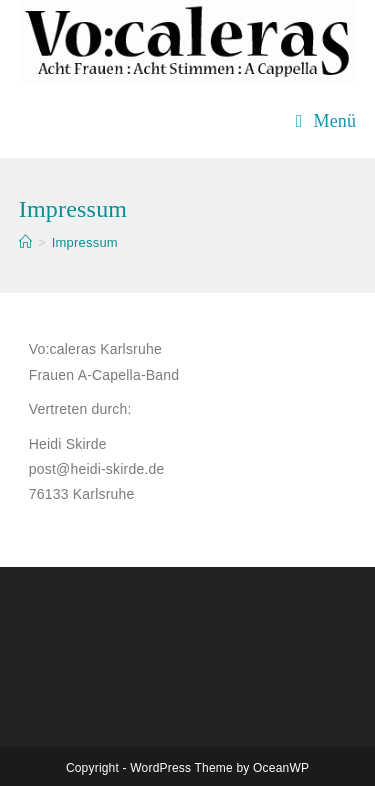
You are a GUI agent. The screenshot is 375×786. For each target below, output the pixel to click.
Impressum (85, 242)
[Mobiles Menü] (326, 121)
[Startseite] (25, 242)
